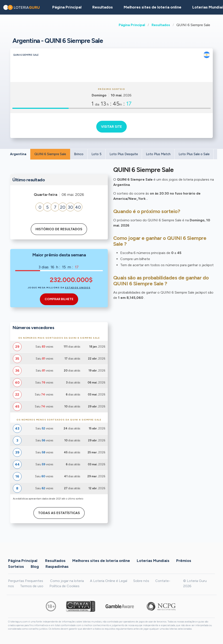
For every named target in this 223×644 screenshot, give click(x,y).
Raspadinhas (57, 566)
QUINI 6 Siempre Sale (50, 154)
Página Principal (132, 25)
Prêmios (184, 560)
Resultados (161, 25)
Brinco (79, 154)
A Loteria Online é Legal (109, 581)
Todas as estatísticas (59, 513)
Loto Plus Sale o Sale (194, 154)
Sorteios (16, 566)
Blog (35, 566)
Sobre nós (141, 581)
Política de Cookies (64, 586)
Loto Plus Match (158, 154)
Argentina (18, 154)
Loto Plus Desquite (124, 154)
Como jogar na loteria (67, 581)
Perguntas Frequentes (26, 581)
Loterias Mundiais (153, 560)
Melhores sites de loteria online (153, 7)
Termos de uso (32, 586)
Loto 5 (96, 154)
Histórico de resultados (59, 229)
